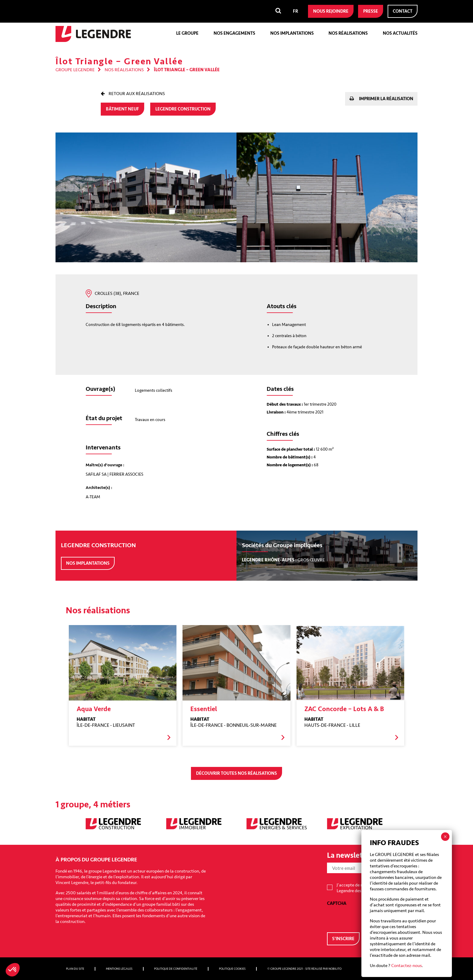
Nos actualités (400, 33)
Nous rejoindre (331, 11)
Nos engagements (234, 33)
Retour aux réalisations (136, 94)
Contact (403, 11)
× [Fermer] (445, 837)
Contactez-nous (406, 966)
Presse (371, 11)
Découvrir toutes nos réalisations (237, 773)
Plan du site (75, 969)
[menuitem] (295, 11)
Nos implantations (292, 33)
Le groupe (187, 33)
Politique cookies (232, 969)
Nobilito (335, 969)
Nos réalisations (348, 33)
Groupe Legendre (75, 70)
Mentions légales (119, 969)
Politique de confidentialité (176, 969)
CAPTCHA (337, 903)
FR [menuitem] (295, 11)
